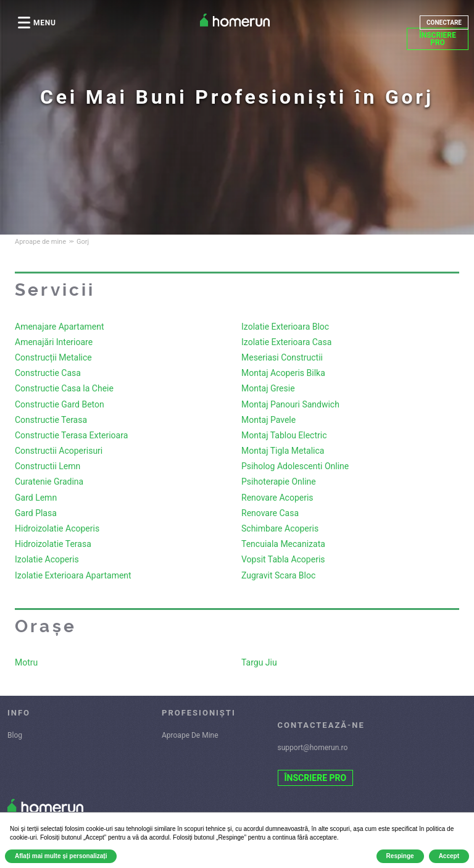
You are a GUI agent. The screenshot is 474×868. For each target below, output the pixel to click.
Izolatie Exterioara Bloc (285, 327)
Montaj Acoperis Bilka (283, 373)
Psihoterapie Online (279, 482)
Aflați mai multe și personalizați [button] (61, 856)
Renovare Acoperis (277, 498)
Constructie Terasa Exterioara (71, 435)
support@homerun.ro (313, 748)
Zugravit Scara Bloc (278, 575)
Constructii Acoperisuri (59, 451)
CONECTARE (444, 23)
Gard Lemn (36, 498)
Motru (26, 662)
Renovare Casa (270, 513)
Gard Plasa (36, 513)
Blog (15, 735)
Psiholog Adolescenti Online (295, 466)
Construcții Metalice (53, 357)
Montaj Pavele (268, 420)
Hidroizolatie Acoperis (57, 528)
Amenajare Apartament (60, 327)
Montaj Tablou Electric (284, 435)
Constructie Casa (48, 373)
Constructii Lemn (48, 466)
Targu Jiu (259, 662)
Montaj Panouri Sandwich (290, 404)
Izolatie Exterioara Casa (286, 342)
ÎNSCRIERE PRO (438, 39)
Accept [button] (449, 856)
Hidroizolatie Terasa (53, 544)
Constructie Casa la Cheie (64, 388)
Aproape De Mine (190, 735)
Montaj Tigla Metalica (283, 451)
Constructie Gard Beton (60, 404)
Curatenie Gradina (49, 482)
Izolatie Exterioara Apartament (73, 575)
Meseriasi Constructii (282, 357)
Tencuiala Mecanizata (283, 544)
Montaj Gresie (268, 388)
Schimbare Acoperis (280, 528)
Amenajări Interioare (54, 342)
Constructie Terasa (51, 420)
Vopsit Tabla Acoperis (283, 559)
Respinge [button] (400, 856)
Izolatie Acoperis (47, 559)
